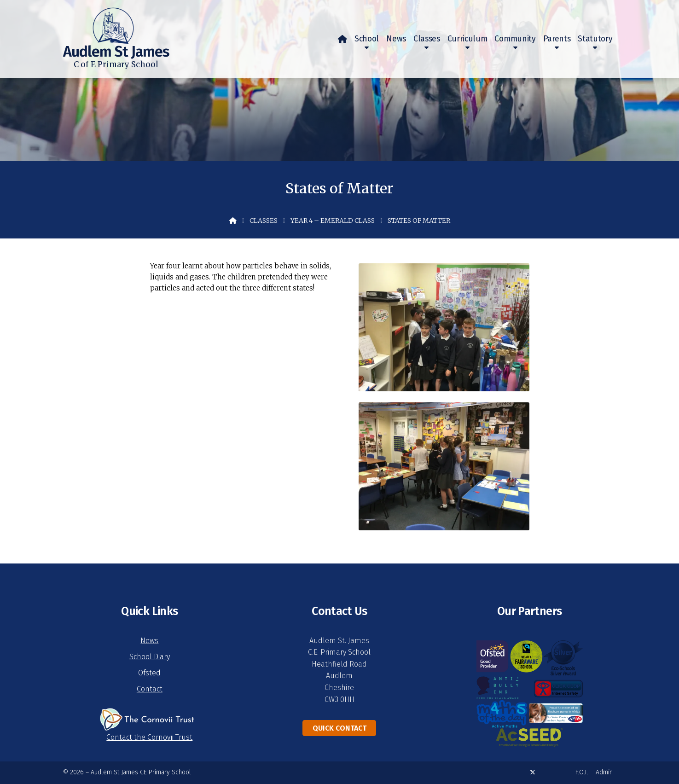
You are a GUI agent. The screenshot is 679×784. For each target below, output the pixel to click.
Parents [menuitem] (557, 39)
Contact (150, 689)
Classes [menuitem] (427, 39)
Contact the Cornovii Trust (149, 737)
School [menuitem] (367, 39)
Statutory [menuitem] (595, 39)
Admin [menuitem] (604, 772)
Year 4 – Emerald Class (333, 221)
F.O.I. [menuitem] (582, 772)
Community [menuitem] (515, 39)
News (149, 641)
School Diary (150, 657)
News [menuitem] (396, 39)
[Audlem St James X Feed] (533, 772)
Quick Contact (339, 728)
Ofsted (149, 673)
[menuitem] (342, 39)
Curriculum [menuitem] (467, 39)
